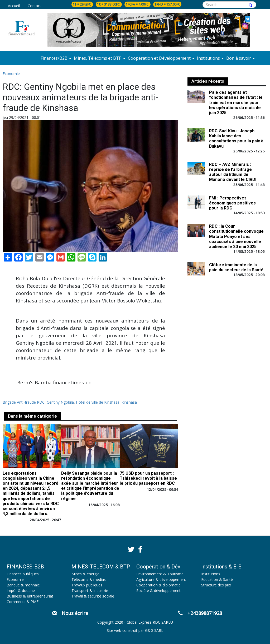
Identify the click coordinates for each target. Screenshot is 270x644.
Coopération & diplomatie (158, 585)
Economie (11, 74)
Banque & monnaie (23, 585)
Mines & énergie (85, 574)
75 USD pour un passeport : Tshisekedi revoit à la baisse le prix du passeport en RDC (148, 478)
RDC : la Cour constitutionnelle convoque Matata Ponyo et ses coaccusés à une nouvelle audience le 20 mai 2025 (236, 236)
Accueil (14, 6)
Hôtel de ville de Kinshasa (98, 402)
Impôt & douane (21, 591)
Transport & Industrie (90, 591)
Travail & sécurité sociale (93, 596)
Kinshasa (129, 402)
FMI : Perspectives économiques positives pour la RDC (232, 203)
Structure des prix (216, 585)
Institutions (211, 574)
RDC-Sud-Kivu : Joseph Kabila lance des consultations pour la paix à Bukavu (236, 139)
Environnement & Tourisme (160, 574)
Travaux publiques (87, 585)
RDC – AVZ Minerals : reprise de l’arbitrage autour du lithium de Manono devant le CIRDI (233, 172)
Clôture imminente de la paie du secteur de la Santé (236, 267)
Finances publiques (23, 574)
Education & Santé (217, 579)
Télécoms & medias (89, 579)
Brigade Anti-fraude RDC (24, 402)
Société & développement (158, 591)
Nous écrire (70, 613)
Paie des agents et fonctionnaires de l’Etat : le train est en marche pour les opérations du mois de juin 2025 (236, 102)
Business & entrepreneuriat (30, 596)
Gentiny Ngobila (60, 402)
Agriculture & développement (161, 579)
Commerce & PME (23, 602)
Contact (34, 6)
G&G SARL (154, 630)
